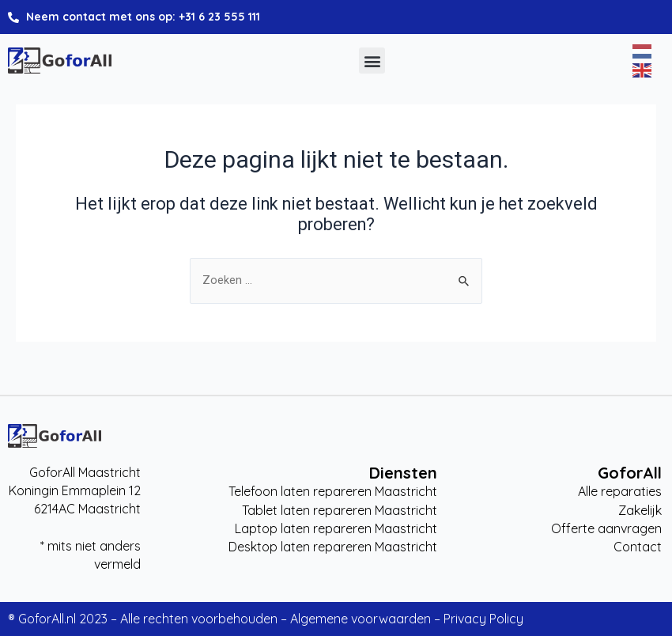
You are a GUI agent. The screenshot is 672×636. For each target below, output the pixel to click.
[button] (372, 61)
